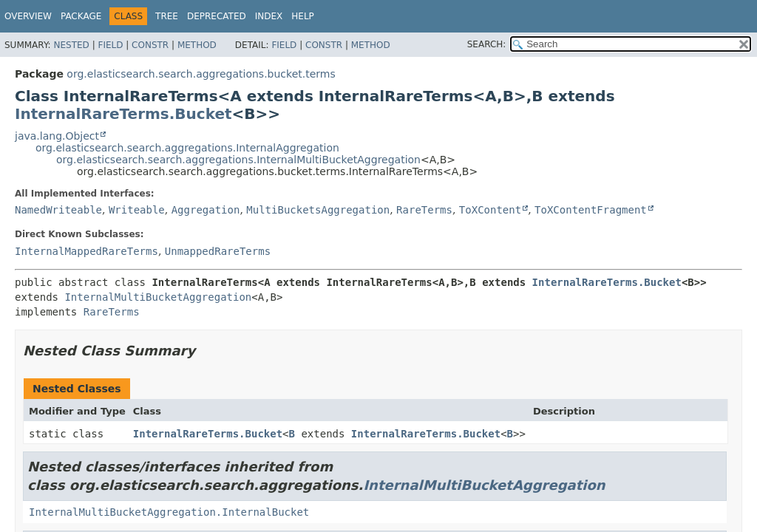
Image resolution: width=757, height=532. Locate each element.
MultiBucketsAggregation (318, 210)
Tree (167, 16)
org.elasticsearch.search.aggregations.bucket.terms (201, 74)
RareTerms (424, 210)
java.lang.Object (57, 136)
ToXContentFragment (591, 210)
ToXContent (490, 210)
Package (81, 16)
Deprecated (217, 16)
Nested (71, 45)
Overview (28, 16)
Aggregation (206, 210)
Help (303, 16)
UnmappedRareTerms (218, 251)
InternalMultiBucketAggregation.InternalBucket (169, 512)
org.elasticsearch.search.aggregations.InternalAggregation (187, 148)
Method (197, 45)
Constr (150, 45)
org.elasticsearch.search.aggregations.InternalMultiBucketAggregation (238, 160)
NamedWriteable (58, 210)
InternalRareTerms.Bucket (123, 114)
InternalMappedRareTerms (86, 251)
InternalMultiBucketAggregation (158, 297)
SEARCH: (487, 44)
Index (269, 16)
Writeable (137, 210)
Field (110, 45)
